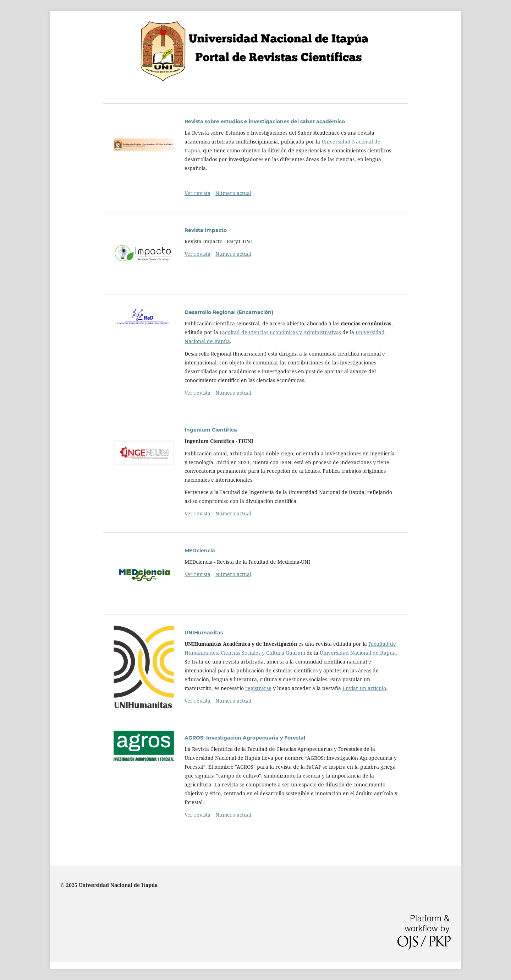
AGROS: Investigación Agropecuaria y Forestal (245, 738)
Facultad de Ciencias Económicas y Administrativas (280, 332)
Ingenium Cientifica (211, 430)
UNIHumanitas (204, 633)
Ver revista (197, 193)
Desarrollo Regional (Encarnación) (229, 312)
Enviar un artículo (364, 688)
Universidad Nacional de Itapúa (358, 653)
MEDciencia (200, 551)
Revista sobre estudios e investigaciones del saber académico (265, 121)
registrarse (258, 688)
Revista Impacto (206, 230)
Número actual (233, 193)
